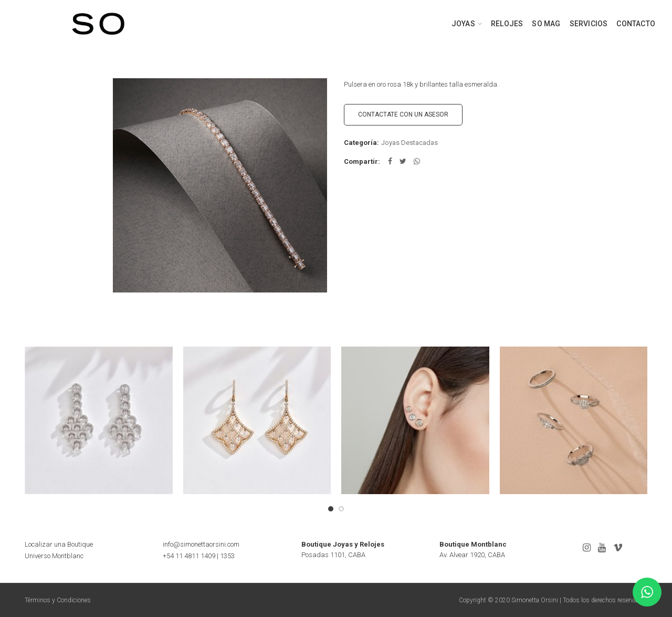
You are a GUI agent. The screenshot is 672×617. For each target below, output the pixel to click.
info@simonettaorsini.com (201, 544)
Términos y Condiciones (58, 600)
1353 (227, 556)
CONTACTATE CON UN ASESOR (403, 114)
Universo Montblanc (54, 556)
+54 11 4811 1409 (189, 556)
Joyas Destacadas (409, 143)
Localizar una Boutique (59, 544)
